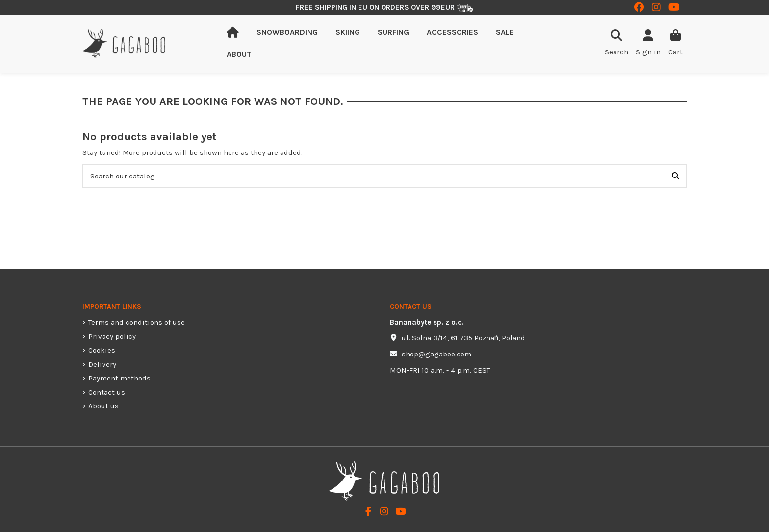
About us (103, 406)
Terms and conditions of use (137, 322)
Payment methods (119, 378)
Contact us (107, 392)
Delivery (102, 364)
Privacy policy (112, 336)
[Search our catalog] (676, 176)
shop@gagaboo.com (436, 354)
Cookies (102, 350)
